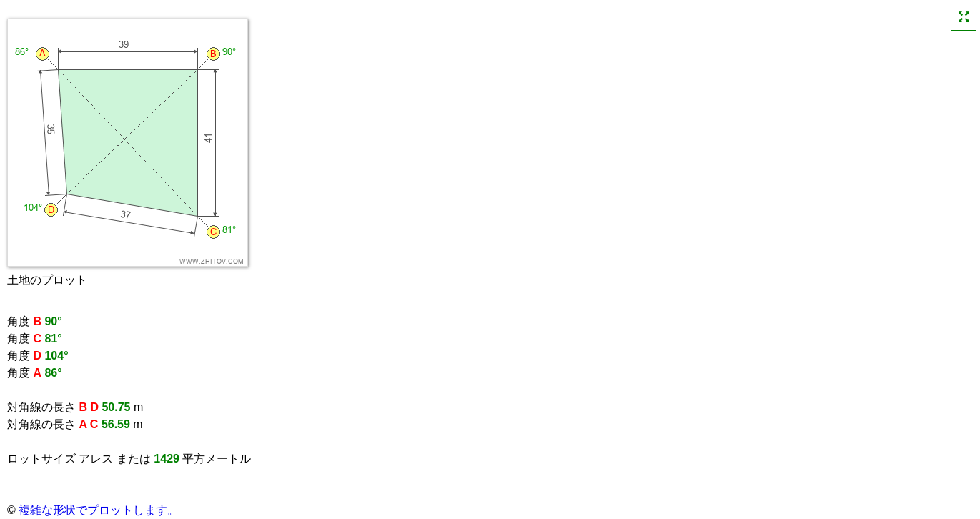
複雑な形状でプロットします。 (99, 510)
